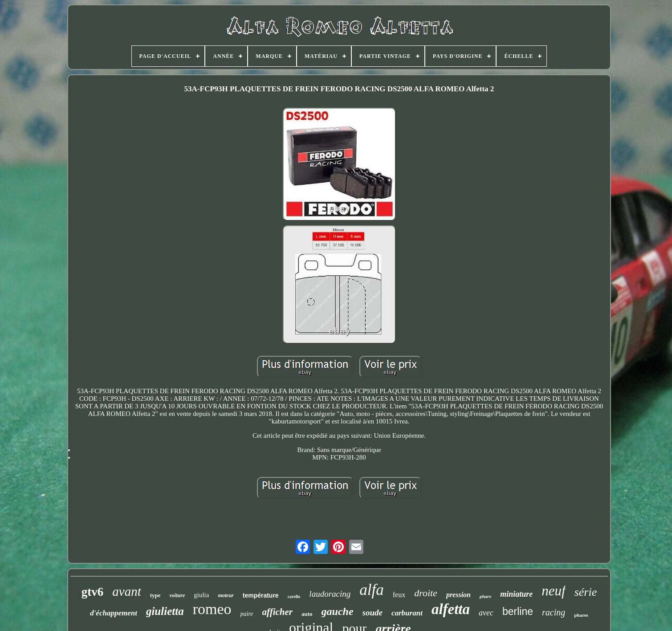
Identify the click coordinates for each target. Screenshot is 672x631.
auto (307, 614)
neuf (553, 591)
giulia (201, 595)
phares (581, 615)
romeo (212, 609)
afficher (277, 612)
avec (486, 613)
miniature (516, 594)
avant (126, 591)
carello (294, 596)
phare (485, 596)
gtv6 (93, 592)
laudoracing (330, 594)
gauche (338, 611)
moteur (226, 595)
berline (518, 611)
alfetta (451, 609)
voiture (177, 595)
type (155, 595)
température (261, 595)
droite (426, 593)
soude (373, 613)
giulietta (165, 611)
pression (458, 595)
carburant (407, 613)
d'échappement (114, 613)
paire (247, 614)
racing (554, 612)
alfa (371, 590)
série (586, 592)
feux (399, 595)
